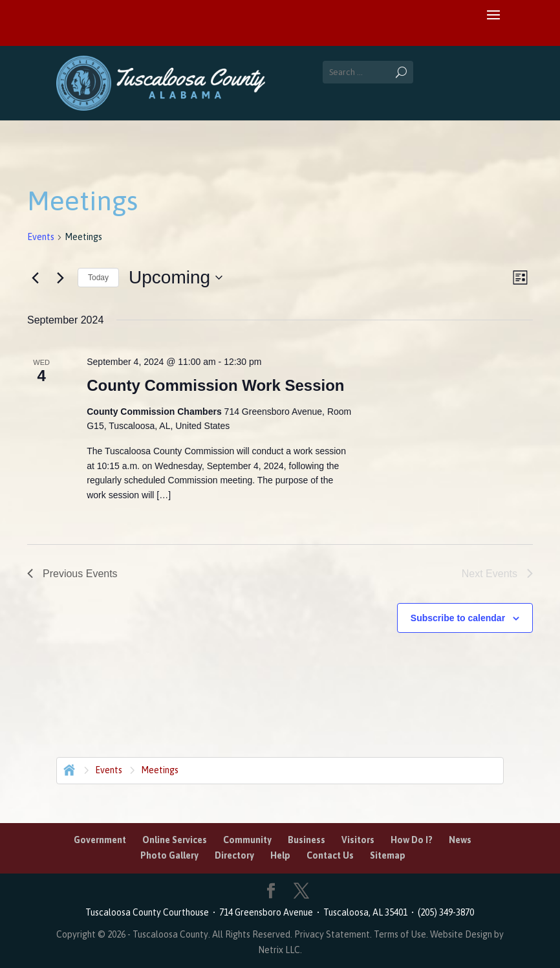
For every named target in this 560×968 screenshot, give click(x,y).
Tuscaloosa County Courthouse (149, 912)
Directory (234, 855)
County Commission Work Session (215, 385)
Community (247, 840)
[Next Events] (60, 278)
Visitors (358, 840)
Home (68, 769)
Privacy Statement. (333, 934)
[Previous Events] (35, 278)
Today (98, 278)
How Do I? (412, 840)
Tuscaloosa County (170, 934)
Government (100, 840)
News (460, 840)
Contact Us (330, 855)
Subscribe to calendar (458, 618)
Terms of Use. (402, 934)
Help (280, 855)
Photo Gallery (169, 855)
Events (41, 237)
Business (307, 840)
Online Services (175, 840)
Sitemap (388, 855)
